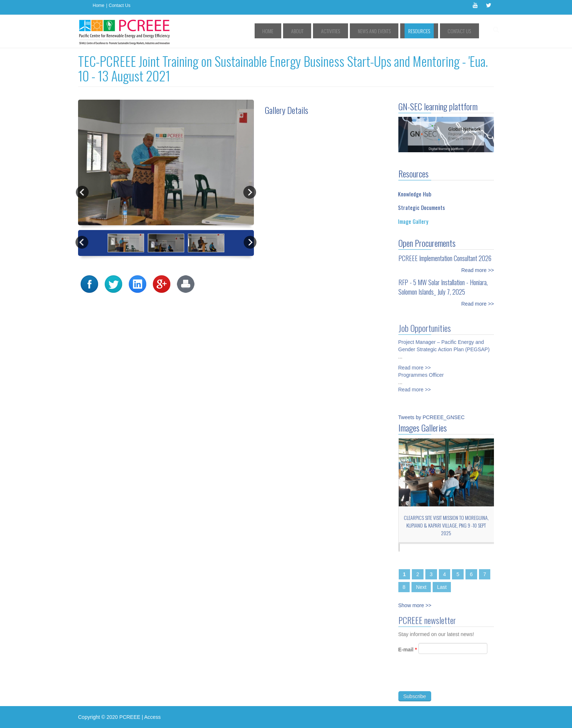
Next (421, 587)
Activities (355, 31)
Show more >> (415, 605)
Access (152, 717)
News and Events (391, 31)
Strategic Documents (422, 207)
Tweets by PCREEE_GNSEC (432, 417)
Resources (429, 31)
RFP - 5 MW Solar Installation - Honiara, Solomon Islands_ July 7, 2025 (443, 287)
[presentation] (454, 679)
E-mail (408, 652)
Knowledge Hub (415, 194)
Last (442, 587)
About (328, 31)
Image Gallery (413, 221)
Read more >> (478, 270)
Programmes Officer (421, 372)
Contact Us (119, 5)
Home (98, 5)
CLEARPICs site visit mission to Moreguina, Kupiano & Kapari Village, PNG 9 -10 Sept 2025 (446, 525)
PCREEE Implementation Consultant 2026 (445, 258)
